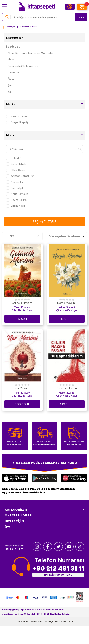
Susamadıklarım (67, 388)
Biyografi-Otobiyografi (23, 66)
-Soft (21, 622)
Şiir (10, 85)
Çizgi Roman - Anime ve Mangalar (30, 53)
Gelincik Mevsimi (22, 303)
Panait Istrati (16, 164)
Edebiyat (13, 47)
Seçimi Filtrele (45, 222)
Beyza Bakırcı (17, 200)
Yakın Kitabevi (17, 117)
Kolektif (13, 158)
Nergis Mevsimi (67, 303)
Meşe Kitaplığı (17, 123)
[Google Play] (44, 479)
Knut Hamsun (17, 194)
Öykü (11, 79)
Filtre (22, 236)
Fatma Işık (15, 188)
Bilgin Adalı (16, 206)
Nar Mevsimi (22, 388)
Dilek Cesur (16, 170)
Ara (82, 17)
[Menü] (4, 6)
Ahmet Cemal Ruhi (21, 176)
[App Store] (15, 479)
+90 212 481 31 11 (58, 568)
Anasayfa (8, 27)
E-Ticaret (32, 622)
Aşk (10, 92)
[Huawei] (74, 479)
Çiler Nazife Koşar (22, 311)
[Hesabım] (70, 7)
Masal (12, 59)
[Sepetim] (82, 7)
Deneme (13, 72)
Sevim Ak (15, 182)
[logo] (37, 7)
